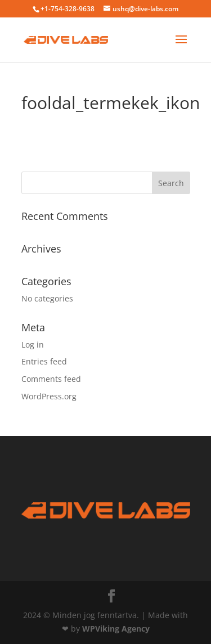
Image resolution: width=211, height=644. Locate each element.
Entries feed (44, 361)
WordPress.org (49, 396)
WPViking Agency (116, 629)
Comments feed (51, 379)
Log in (33, 344)
